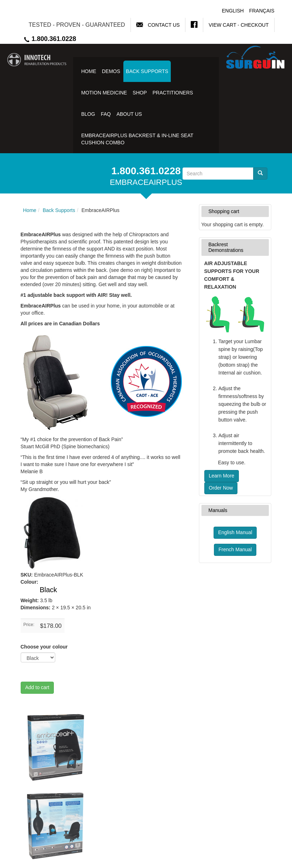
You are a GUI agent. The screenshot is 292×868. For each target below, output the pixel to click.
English (233, 11)
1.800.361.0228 (50, 39)
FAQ (106, 114)
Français (262, 11)
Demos (111, 71)
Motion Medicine (104, 93)
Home (89, 71)
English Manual (235, 532)
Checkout (255, 25)
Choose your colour (44, 647)
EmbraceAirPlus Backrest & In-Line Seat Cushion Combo (137, 139)
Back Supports (147, 71)
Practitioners (173, 93)
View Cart (222, 25)
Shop (140, 93)
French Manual (235, 549)
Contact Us (164, 25)
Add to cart (37, 687)
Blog (88, 114)
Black (48, 590)
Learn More (222, 476)
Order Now (221, 488)
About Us (129, 114)
